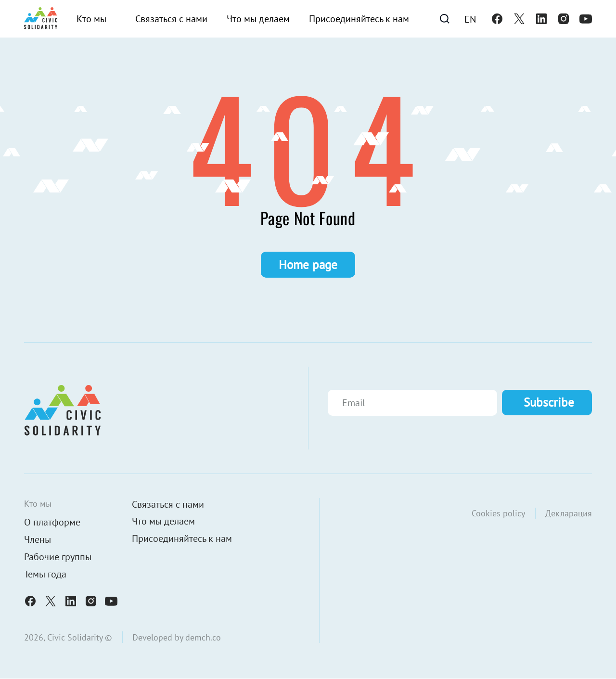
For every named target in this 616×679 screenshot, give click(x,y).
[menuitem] (470, 19)
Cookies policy (498, 513)
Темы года (45, 575)
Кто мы (91, 19)
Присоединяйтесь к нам (359, 19)
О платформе (52, 523)
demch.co (203, 637)
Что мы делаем (258, 19)
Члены (38, 540)
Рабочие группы (58, 557)
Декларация (569, 513)
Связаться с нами (171, 19)
